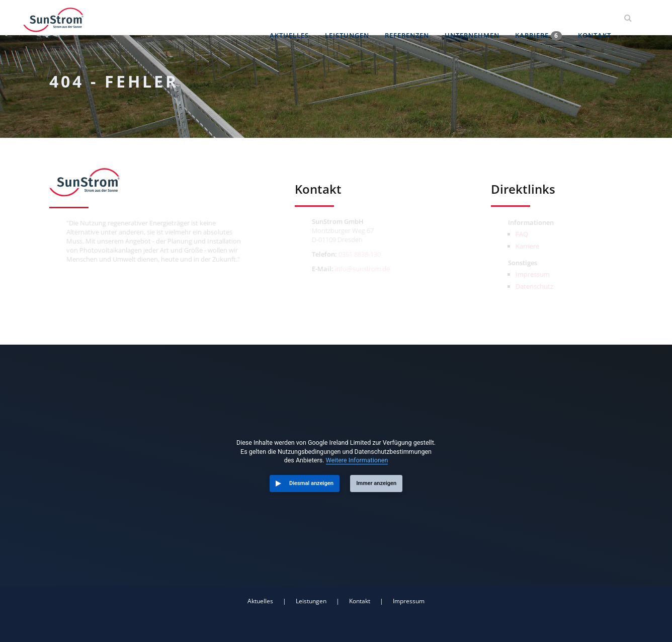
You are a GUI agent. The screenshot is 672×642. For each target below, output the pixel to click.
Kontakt (595, 18)
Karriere (540, 18)
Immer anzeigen (376, 483)
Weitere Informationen (357, 460)
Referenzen (409, 18)
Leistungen (350, 18)
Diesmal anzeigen (311, 483)
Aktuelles (293, 18)
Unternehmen (474, 18)
